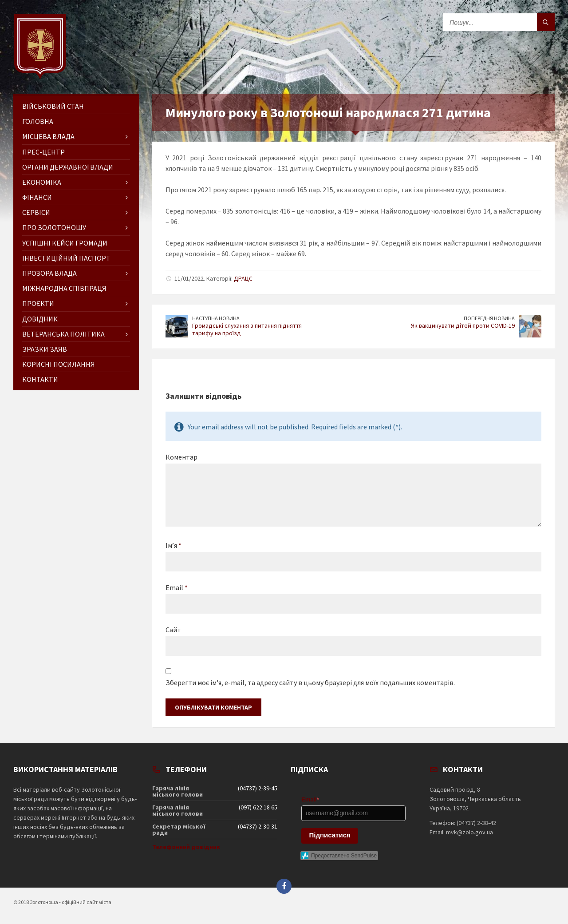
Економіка (42, 182)
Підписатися (330, 835)
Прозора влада (49, 273)
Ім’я (174, 545)
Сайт (173, 630)
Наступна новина (216, 318)
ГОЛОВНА (38, 121)
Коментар (181, 457)
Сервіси (36, 212)
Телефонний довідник (186, 847)
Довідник (40, 319)
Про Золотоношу (54, 227)
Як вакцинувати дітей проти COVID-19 (463, 325)
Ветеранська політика (63, 334)
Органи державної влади (68, 167)
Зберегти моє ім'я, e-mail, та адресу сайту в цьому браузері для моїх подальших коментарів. (310, 682)
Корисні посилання (59, 364)
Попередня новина (489, 318)
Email (177, 587)
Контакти (40, 379)
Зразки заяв (45, 349)
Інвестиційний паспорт (66, 258)
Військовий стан (53, 106)
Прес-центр (43, 152)
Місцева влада (48, 136)
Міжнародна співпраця (64, 288)
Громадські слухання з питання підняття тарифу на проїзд (247, 329)
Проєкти (38, 303)
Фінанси (37, 197)
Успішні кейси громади (65, 243)
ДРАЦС (243, 278)
